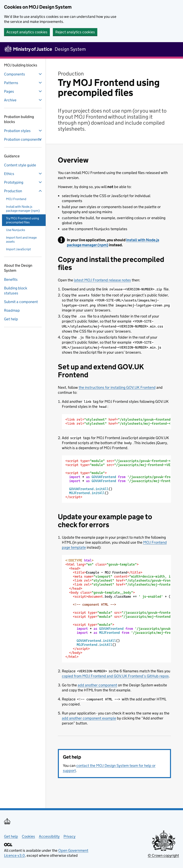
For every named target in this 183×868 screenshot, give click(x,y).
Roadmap (12, 310)
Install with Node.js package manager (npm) (23, 209)
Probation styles (23, 131)
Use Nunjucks (16, 230)
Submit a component (21, 302)
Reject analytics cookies (75, 32)
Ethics (23, 174)
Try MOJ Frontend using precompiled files (23, 220)
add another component (97, 685)
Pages (23, 91)
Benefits (11, 279)
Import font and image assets (21, 240)
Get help (11, 319)
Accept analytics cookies (27, 32)
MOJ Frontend (16, 199)
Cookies (28, 836)
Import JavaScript (18, 249)
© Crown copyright (163, 855)
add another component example (89, 718)
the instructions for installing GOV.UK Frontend (117, 387)
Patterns (23, 83)
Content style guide (20, 165)
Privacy (69, 836)
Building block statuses (16, 291)
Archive (23, 100)
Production (23, 191)
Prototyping (23, 182)
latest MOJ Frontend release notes (102, 280)
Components (23, 74)
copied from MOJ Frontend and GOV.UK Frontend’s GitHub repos (115, 676)
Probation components (23, 139)
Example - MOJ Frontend (118, 609)
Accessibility (49, 836)
